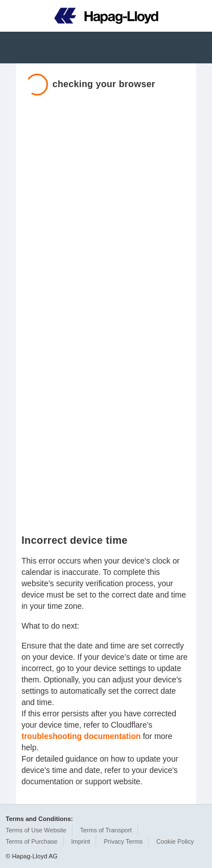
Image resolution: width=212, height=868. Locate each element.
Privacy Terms (123, 841)
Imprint (81, 841)
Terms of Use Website (36, 830)
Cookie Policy (175, 841)
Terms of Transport (106, 830)
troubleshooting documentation (81, 736)
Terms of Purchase (32, 841)
